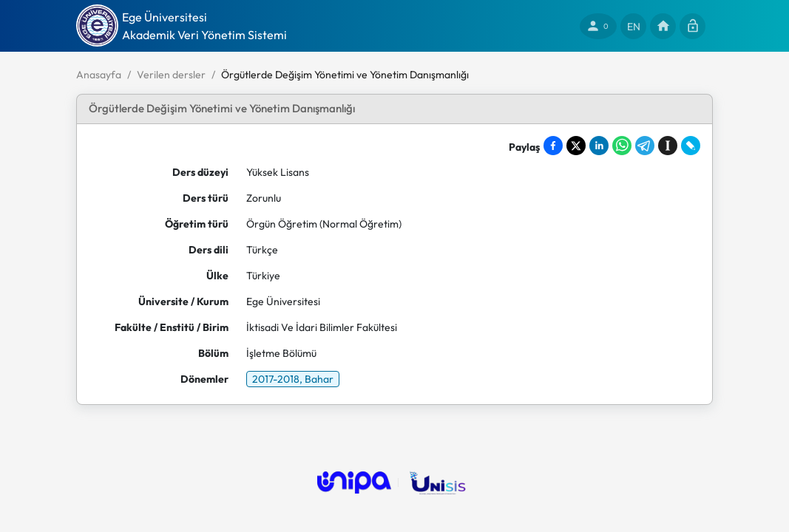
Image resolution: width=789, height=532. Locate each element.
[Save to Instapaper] (668, 146)
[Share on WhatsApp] (622, 146)
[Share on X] (576, 146)
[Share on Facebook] (553, 146)
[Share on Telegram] (645, 146)
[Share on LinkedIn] (599, 146)
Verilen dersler (171, 75)
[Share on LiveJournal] (691, 146)
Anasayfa (99, 75)
